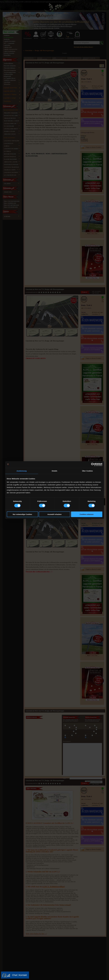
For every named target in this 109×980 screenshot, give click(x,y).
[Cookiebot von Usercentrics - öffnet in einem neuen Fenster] (93, 464)
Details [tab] (55, 471)
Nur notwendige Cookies (22, 514)
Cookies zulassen (87, 514)
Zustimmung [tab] (22, 471)
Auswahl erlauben (54, 514)
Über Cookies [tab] (87, 471)
